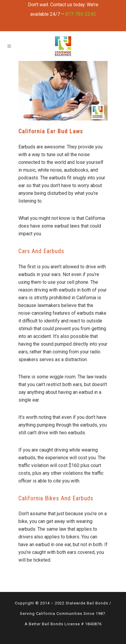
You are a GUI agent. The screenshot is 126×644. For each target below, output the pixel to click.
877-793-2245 (81, 14)
